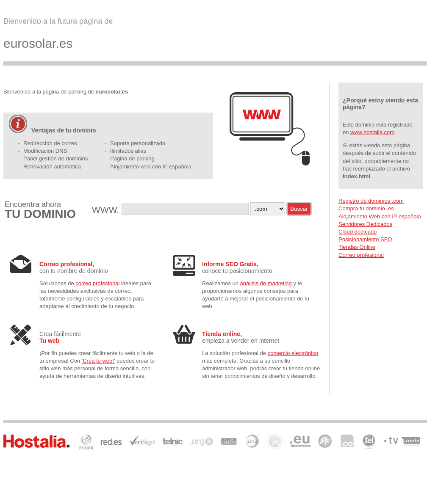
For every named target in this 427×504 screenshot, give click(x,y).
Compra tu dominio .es (366, 208)
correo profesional (97, 283)
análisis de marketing (266, 283)
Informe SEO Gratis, (230, 264)
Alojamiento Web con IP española (380, 216)
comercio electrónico (293, 353)
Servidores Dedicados (365, 224)
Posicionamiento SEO (365, 239)
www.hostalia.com (372, 132)
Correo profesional (361, 255)
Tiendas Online (357, 247)
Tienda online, (222, 334)
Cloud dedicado (358, 232)
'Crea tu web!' (98, 361)
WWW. (107, 210)
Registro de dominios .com (371, 201)
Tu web (49, 341)
